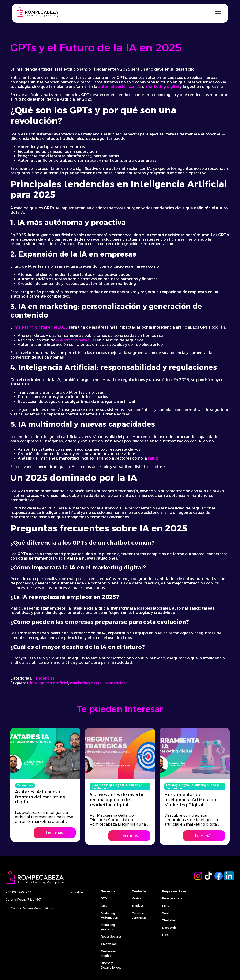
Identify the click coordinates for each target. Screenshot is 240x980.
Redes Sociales (111, 937)
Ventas (136, 898)
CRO (104, 906)
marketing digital (163, 87)
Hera (165, 935)
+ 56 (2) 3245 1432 (18, 892)
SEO (104, 898)
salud (153, 458)
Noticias (214, 784)
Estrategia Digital (112, 784)
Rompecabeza (172, 898)
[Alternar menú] (218, 13)
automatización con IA (119, 87)
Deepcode (169, 928)
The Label (169, 920)
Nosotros (77, 892)
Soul (165, 913)
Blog (95, 784)
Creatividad (109, 944)
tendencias (115, 683)
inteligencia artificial (49, 683)
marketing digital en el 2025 (41, 327)
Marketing (133, 784)
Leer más (54, 832)
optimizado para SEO (76, 340)
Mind (166, 906)
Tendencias (44, 678)
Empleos (138, 906)
